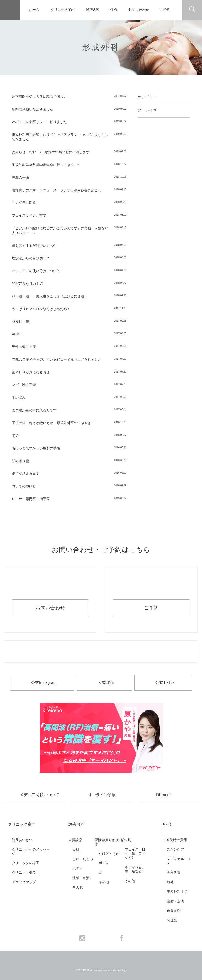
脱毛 (170, 882)
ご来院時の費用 (175, 840)
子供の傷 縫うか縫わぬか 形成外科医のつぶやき (51, 423)
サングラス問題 (24, 203)
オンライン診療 (102, 795)
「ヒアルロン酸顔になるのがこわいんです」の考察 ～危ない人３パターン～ (60, 231)
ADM (16, 334)
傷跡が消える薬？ (26, 473)
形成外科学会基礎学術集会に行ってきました (46, 165)
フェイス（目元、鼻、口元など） (135, 854)
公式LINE (106, 683)
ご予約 (165, 10)
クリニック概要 (24, 872)
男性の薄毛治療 (24, 347)
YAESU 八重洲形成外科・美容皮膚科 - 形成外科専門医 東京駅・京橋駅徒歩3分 (10, 10)
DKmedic (164, 795)
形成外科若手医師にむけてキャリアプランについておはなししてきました (60, 137)
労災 (15, 436)
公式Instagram (44, 683)
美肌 (76, 849)
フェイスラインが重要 (29, 215)
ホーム (34, 10)
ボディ (78, 868)
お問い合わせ (139, 10)
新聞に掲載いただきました (32, 109)
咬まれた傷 (20, 321)
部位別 (126, 840)
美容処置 (174, 872)
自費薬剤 (174, 911)
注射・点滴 (81, 878)
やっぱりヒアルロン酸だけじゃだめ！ (41, 309)
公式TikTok (165, 683)
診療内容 (93, 10)
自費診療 (75, 840)
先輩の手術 (20, 177)
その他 (78, 887)
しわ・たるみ (83, 859)
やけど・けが (109, 854)
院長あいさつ (22, 840)
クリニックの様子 (26, 863)
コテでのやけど (24, 486)
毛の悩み (19, 398)
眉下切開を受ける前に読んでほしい (39, 97)
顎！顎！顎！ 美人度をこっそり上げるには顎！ (50, 296)
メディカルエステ (179, 861)
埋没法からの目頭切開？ (31, 258)
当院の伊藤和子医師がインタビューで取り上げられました (57, 359)
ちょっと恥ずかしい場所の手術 (36, 448)
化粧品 (172, 920)
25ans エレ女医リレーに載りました (39, 122)
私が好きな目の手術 (27, 284)
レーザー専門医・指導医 (31, 499)
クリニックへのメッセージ (31, 851)
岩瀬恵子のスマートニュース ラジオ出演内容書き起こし (57, 190)
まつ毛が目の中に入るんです (34, 410)
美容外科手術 (177, 892)
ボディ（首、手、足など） (135, 869)
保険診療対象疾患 (107, 842)
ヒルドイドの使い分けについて (36, 271)
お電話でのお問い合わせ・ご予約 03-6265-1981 (101, 652)
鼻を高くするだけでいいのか (34, 246)
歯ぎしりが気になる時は (31, 372)
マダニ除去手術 (24, 385)
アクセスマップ (24, 882)
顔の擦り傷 (20, 461)
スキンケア (175, 849)
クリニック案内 (63, 10)
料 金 (114, 10)
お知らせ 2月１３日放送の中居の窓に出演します (51, 152)
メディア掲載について (39, 795)
